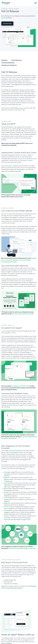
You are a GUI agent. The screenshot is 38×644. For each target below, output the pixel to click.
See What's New (7, 23)
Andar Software (9, 483)
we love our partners (15, 451)
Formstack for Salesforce (9, 65)
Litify (6, 498)
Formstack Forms (17, 60)
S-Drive (6, 507)
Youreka (6, 516)
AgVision (7, 478)
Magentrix (7, 503)
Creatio (6, 492)
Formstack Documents (8, 63)
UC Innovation (8, 510)
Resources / (5, 9)
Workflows (4, 60)
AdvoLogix (7, 472)
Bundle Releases (14, 9)
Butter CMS (7, 489)
